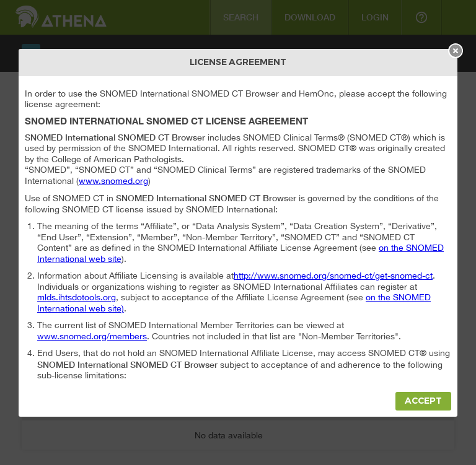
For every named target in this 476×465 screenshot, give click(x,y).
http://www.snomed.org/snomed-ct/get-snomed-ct (333, 276)
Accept (423, 401)
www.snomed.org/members (92, 336)
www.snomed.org (113, 181)
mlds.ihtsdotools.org (77, 297)
